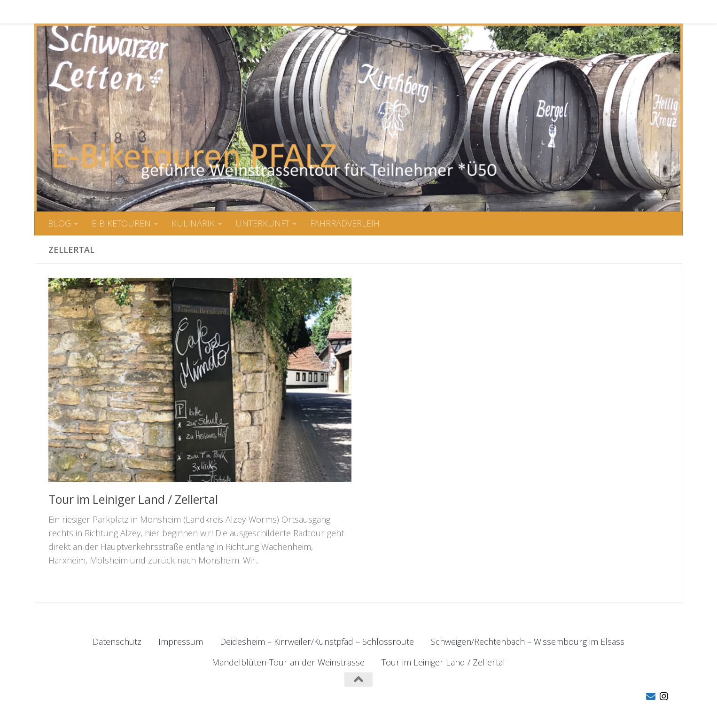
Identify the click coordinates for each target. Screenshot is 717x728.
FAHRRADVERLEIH (338, 12)
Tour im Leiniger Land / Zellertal (133, 499)
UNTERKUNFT (255, 12)
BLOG (52, 12)
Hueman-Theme (191, 708)
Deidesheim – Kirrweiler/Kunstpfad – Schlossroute (317, 642)
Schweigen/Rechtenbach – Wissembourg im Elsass (528, 642)
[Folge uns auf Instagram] (664, 697)
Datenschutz (117, 642)
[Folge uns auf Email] (651, 697)
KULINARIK (186, 12)
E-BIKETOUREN (114, 12)
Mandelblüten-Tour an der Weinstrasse (288, 662)
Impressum (181, 642)
